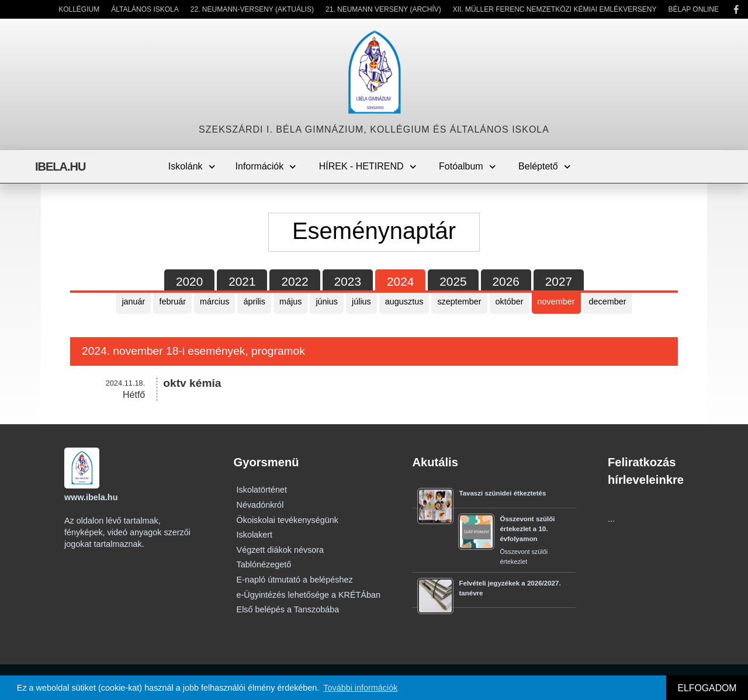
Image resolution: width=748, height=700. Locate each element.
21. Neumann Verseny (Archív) (383, 9)
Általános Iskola (145, 9)
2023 (348, 281)
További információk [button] (360, 688)
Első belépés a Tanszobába (288, 609)
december (608, 302)
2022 (295, 281)
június (327, 302)
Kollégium (79, 9)
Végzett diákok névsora (280, 550)
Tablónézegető (264, 564)
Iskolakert (255, 535)
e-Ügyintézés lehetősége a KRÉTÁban (309, 595)
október (510, 302)
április (254, 302)
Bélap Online (694, 9)
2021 (242, 281)
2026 (506, 281)
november (556, 302)
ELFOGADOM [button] (707, 688)
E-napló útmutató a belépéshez (295, 580)
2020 (189, 281)
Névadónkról (260, 505)
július (361, 302)
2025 (453, 281)
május (290, 302)
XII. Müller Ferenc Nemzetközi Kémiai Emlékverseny (555, 9)
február (172, 302)
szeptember (459, 302)
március (214, 302)
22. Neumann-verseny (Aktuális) (252, 9)
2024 (400, 281)
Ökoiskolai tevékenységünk (288, 520)
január (133, 302)
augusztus (404, 302)
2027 (559, 281)
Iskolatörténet (262, 490)
